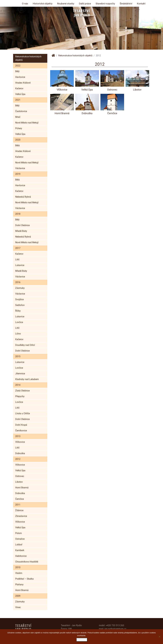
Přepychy (20, 396)
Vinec (18, 607)
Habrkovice (21, 556)
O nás (25, 4)
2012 (18, 459)
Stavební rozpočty (105, 4)
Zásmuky (20, 288)
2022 (18, 66)
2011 (18, 505)
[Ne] (159, 637)
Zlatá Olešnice (22, 391)
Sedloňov (20, 305)
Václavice (20, 168)
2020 (18, 140)
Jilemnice (20, 374)
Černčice (20, 499)
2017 (18, 248)
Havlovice (20, 77)
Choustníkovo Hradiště (27, 562)
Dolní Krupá (21, 425)
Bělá (17, 145)
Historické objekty (43, 4)
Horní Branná (22, 488)
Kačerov (19, 88)
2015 (18, 356)
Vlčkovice (20, 442)
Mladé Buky (21, 231)
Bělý (17, 71)
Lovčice (19, 322)
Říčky (18, 311)
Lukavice (20, 265)
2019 (18, 174)
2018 (18, 214)
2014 (18, 385)
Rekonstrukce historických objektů (28, 58)
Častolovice (21, 111)
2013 (18, 436)
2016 (18, 282)
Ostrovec (20, 476)
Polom (19, 533)
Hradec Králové (23, 83)
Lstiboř (19, 545)
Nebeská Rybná (23, 197)
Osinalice (20, 539)
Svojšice (19, 299)
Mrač (18, 117)
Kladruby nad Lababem (27, 379)
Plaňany (19, 584)
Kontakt (141, 4)
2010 (18, 567)
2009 (18, 596)
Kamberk (20, 550)
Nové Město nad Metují (27, 123)
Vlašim (19, 573)
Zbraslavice (21, 516)
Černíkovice (21, 431)
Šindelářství (126, 4)
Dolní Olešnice (22, 225)
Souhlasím (82, 640)
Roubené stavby (66, 4)
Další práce (85, 4)
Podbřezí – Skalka (24, 579)
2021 (18, 100)
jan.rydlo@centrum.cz (115, 629)
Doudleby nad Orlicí (25, 345)
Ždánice (19, 510)
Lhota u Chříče (23, 413)
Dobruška (20, 453)
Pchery (19, 128)
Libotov (19, 482)
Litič (17, 259)
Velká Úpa (20, 94)
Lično (18, 334)
